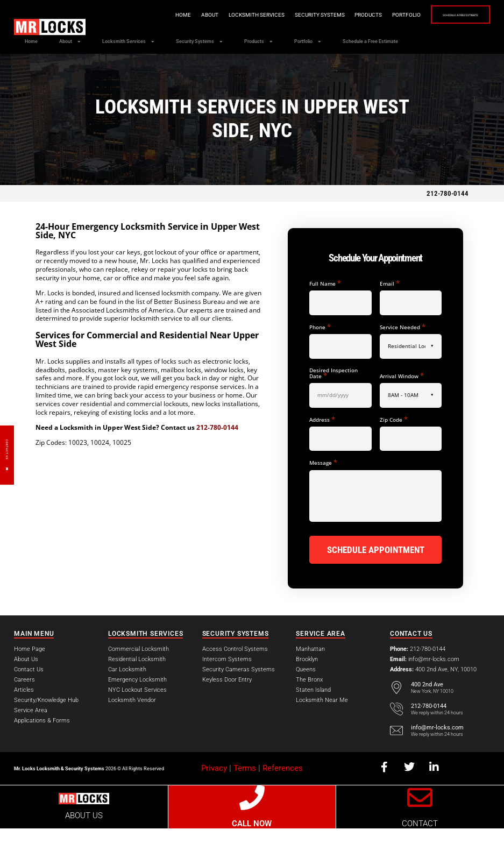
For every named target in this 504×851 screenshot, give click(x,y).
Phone (320, 352)
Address (322, 444)
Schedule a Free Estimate (442, 15)
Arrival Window (402, 400)
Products (331, 15)
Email (390, 308)
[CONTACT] (420, 821)
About (173, 15)
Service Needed (403, 352)
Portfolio (369, 15)
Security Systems (283, 15)
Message (323, 487)
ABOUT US (84, 839)
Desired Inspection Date (333, 398)
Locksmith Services (219, 15)
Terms (245, 791)
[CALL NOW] (252, 821)
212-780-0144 (448, 218)
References (283, 791)
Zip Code (394, 444)
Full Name (325, 308)
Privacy (214, 791)
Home (146, 15)
